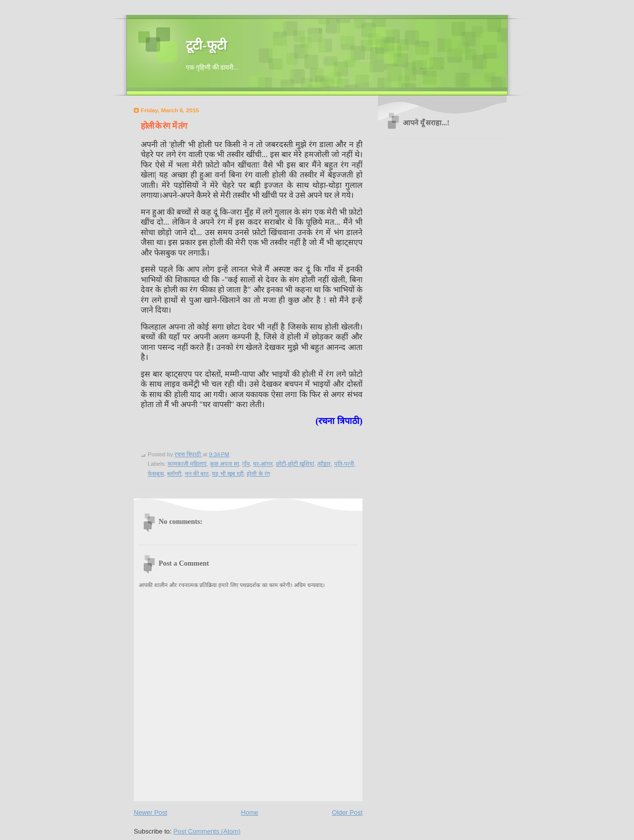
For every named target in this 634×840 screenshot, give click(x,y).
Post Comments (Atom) (207, 831)
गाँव (246, 464)
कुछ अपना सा (225, 464)
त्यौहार (324, 464)
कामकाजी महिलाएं (187, 464)
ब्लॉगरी (174, 474)
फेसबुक (156, 474)
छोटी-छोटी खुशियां (295, 464)
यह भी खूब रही (228, 474)
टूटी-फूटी (206, 45)
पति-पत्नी (344, 464)
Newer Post (150, 812)
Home (250, 812)
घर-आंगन (263, 464)
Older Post (347, 812)
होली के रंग (258, 474)
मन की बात (197, 474)
